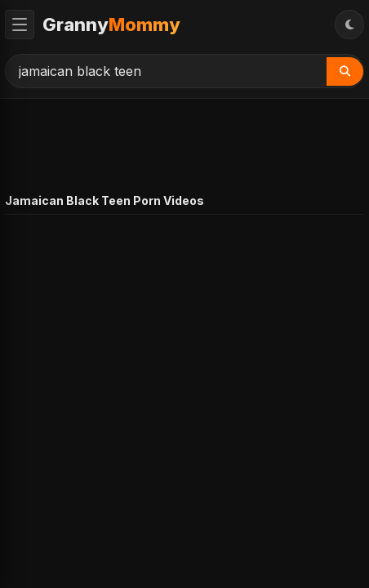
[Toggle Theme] (349, 24)
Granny (111, 24)
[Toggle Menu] (20, 24)
